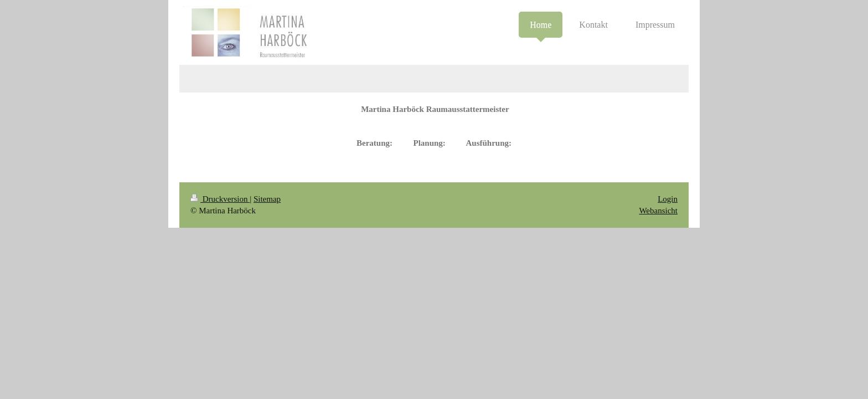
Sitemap (267, 199)
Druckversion (220, 199)
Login (668, 199)
